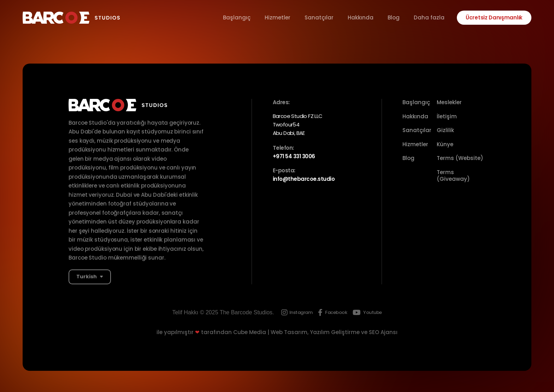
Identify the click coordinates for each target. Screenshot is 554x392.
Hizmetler (278, 18)
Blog (394, 18)
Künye (445, 144)
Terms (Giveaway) (453, 176)
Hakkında (361, 18)
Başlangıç (237, 18)
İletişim (447, 116)
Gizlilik (445, 130)
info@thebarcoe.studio (304, 179)
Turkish (87, 277)
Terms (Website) (460, 158)
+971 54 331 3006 (294, 156)
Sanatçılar (319, 18)
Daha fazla (429, 18)
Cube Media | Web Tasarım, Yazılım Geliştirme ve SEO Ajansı (315, 332)
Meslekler (449, 102)
